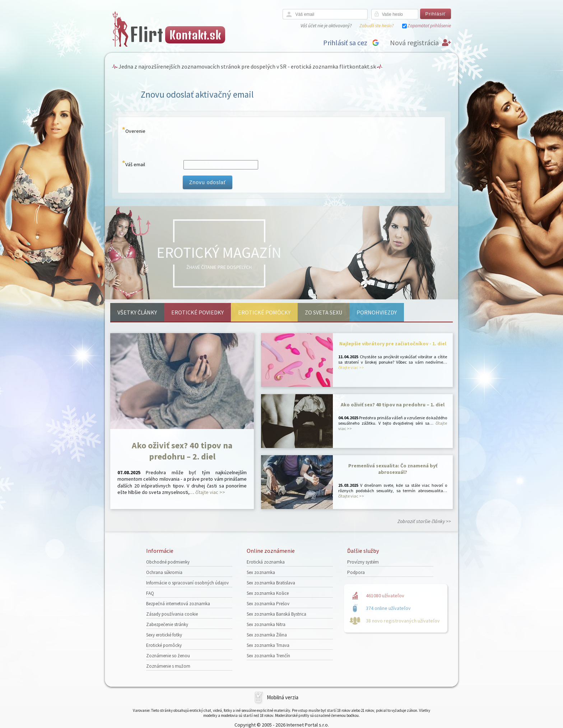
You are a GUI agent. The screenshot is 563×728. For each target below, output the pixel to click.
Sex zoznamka (261, 572)
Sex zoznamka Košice (268, 593)
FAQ (150, 593)
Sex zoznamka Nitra (266, 624)
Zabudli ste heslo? (376, 26)
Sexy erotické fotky (164, 635)
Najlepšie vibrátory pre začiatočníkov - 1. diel (393, 344)
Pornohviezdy (377, 312)
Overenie (135, 131)
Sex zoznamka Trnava (268, 645)
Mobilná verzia (283, 697)
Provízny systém (363, 562)
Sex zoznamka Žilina (267, 635)
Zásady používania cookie (172, 614)
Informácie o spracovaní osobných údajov (187, 583)
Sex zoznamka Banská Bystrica (276, 614)
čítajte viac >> (210, 492)
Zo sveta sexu (324, 312)
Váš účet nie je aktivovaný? (326, 26)
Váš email (135, 164)
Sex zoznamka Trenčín (268, 656)
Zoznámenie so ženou (168, 656)
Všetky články (137, 312)
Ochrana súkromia (164, 572)
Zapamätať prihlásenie (429, 26)
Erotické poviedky (197, 312)
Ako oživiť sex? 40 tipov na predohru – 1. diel (393, 405)
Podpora (356, 572)
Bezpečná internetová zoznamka (178, 604)
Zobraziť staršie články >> (424, 521)
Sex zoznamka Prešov (268, 604)
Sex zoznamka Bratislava (271, 583)
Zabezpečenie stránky (167, 624)
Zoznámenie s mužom (168, 666)
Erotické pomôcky (264, 312)
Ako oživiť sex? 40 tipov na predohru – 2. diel (182, 451)
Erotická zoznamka (266, 562)
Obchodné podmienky (168, 562)
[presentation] (237, 140)
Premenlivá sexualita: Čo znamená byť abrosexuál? (393, 469)
